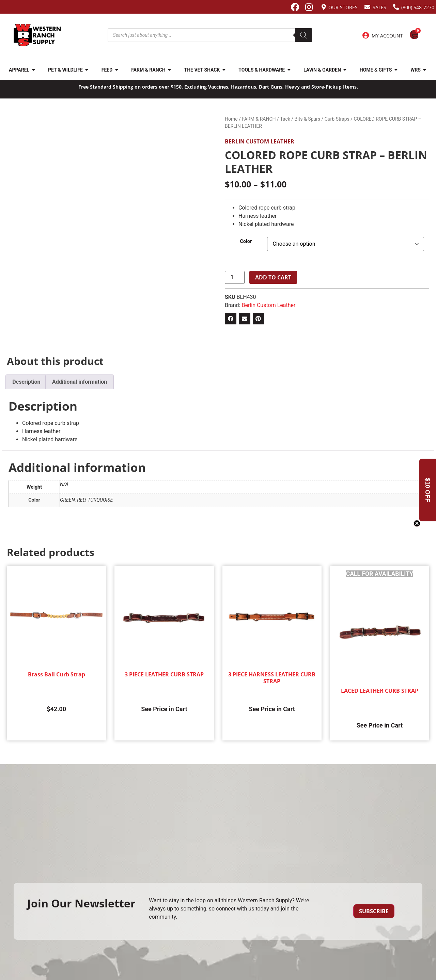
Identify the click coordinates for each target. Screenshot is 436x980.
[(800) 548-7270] (396, 7)
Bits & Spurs (307, 119)
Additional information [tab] (80, 382)
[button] (231, 319)
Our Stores (343, 7)
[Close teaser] (417, 523)
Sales (379, 7)
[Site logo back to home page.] (37, 35)
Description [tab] (26, 382)
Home (231, 119)
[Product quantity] (235, 277)
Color (246, 242)
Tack (285, 119)
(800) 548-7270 (418, 7)
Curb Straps (337, 119)
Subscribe (374, 911)
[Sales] (367, 7)
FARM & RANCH (259, 119)
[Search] (303, 35)
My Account (387, 36)
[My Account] (366, 35)
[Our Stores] (324, 7)
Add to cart (273, 277)
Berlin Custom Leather (260, 141)
